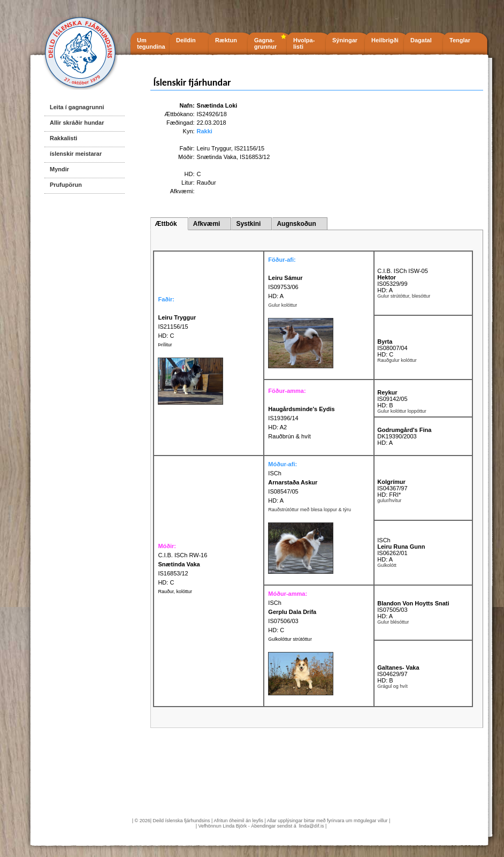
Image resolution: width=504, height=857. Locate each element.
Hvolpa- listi (304, 43)
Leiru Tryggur (214, 148)
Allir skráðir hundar (77, 123)
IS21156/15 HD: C (177, 327)
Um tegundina (151, 43)
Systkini (248, 224)
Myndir (59, 169)
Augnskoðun (296, 224)
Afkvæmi (207, 224)
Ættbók (166, 224)
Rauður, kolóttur (175, 591)
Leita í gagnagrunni (77, 107)
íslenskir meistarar (76, 154)
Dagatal (421, 40)
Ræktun (226, 40)
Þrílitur (165, 345)
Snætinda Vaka (217, 157)
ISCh (274, 473)
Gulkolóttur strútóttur (290, 639)
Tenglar (460, 40)
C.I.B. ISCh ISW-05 (403, 271)
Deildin (186, 40)
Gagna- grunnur (265, 43)
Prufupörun (66, 185)
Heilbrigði (385, 40)
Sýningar (345, 40)
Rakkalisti (63, 138)
